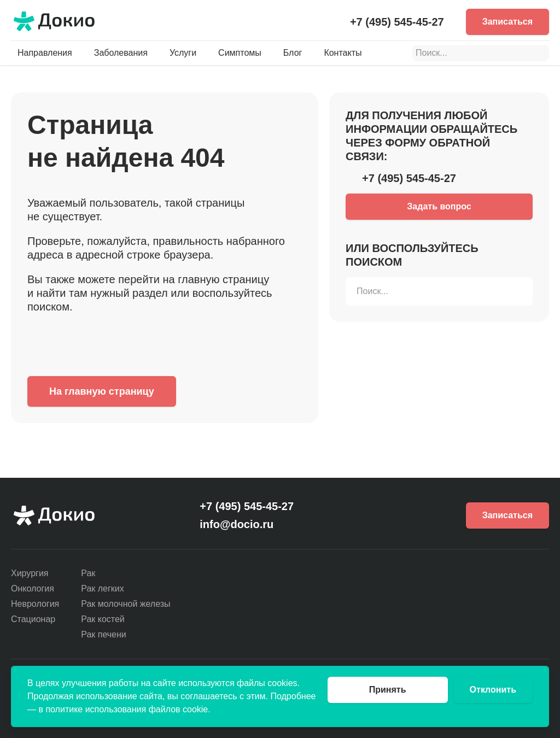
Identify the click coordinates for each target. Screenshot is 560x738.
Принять (388, 690)
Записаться (507, 22)
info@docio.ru (237, 524)
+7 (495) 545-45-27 (397, 22)
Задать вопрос (439, 206)
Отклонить (493, 690)
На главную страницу (102, 391)
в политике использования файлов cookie (123, 709)
